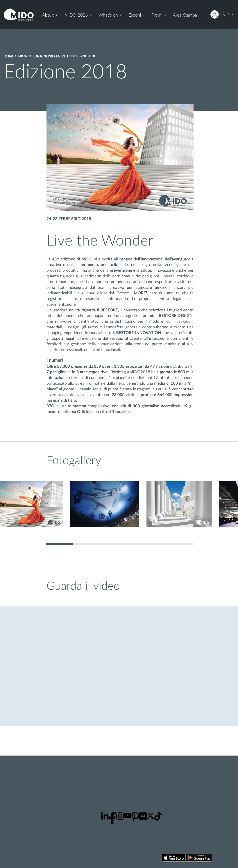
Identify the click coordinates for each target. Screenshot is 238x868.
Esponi (135, 15)
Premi (157, 15)
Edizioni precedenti (50, 56)
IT (229, 15)
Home (9, 56)
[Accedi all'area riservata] (215, 14)
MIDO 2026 (76, 15)
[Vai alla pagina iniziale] (19, 15)
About (48, 15)
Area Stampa (185, 15)
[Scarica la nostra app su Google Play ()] (199, 858)
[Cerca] (223, 15)
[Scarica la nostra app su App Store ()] (174, 858)
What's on (108, 15)
